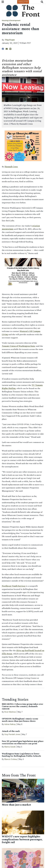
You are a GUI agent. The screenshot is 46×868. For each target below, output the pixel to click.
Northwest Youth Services (14, 586)
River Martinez (10, 712)
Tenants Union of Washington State (18, 346)
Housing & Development (11, 20)
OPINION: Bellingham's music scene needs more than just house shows (20, 720)
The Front (10, 40)
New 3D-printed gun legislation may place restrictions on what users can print (23, 742)
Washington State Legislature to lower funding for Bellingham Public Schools (21, 755)
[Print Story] (10, 49)
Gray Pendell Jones (12, 734)
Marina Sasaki (10, 747)
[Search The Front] (43, 2)
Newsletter (23, 2)
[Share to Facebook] (3, 49)
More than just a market (16, 805)
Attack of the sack (11, 731)
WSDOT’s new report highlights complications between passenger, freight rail (22, 839)
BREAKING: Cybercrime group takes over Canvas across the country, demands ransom (23, 706)
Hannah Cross (11, 167)
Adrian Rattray (10, 724)
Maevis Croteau (11, 759)
